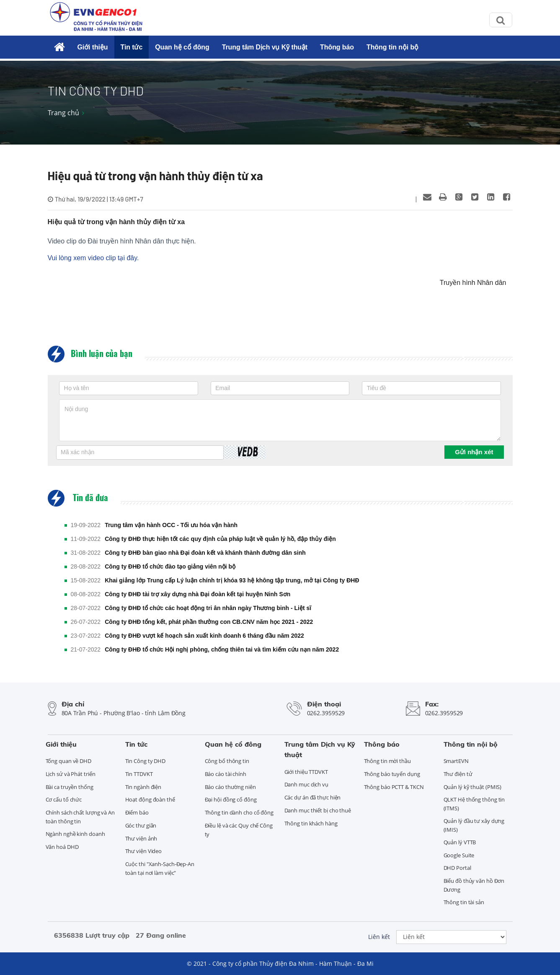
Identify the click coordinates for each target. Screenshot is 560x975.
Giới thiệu (92, 47)
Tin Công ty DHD (146, 761)
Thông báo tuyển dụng (392, 774)
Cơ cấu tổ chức (64, 799)
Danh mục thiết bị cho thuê (318, 810)
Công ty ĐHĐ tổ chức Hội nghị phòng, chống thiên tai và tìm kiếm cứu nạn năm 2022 (222, 649)
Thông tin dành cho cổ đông (239, 812)
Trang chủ (63, 113)
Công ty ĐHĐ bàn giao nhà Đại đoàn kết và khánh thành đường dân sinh (205, 553)
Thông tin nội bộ (392, 47)
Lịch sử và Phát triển (71, 774)
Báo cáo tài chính (226, 774)
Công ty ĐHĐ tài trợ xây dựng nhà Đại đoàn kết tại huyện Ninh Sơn (197, 594)
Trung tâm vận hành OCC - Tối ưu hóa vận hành (171, 525)
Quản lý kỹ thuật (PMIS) (473, 787)
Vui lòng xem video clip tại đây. (93, 258)
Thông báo (337, 47)
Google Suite (459, 855)
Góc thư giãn (141, 825)
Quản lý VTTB (460, 842)
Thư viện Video (144, 851)
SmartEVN (456, 761)
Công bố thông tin (227, 761)
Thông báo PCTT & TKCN (394, 787)
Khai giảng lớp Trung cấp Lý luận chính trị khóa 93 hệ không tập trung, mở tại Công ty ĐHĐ (232, 580)
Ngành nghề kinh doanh (75, 834)
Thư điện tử (458, 774)
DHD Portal (457, 868)
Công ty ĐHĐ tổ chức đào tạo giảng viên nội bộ (170, 566)
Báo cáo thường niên (230, 787)
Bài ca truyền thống (70, 787)
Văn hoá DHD (62, 847)
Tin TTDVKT (139, 774)
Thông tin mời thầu (387, 761)
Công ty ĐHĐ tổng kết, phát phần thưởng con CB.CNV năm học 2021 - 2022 (209, 622)
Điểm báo (137, 812)
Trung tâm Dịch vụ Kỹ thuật (265, 47)
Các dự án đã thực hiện (313, 797)
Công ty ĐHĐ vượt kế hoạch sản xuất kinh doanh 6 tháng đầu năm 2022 (204, 636)
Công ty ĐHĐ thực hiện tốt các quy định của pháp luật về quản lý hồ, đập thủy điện (220, 539)
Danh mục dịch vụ (306, 784)
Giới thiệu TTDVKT (306, 772)
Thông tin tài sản (464, 902)
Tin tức (132, 47)
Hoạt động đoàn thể (150, 799)
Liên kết (379, 937)
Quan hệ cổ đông (182, 47)
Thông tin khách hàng (311, 823)
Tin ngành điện (143, 787)
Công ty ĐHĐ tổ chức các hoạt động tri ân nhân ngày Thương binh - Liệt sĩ (208, 608)
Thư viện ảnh (141, 838)
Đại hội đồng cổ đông (231, 799)
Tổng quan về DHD (68, 761)
